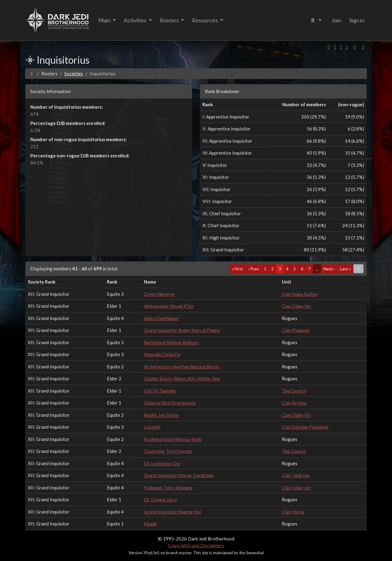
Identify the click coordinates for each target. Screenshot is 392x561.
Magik (150, 524)
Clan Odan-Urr (297, 306)
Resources (205, 20)
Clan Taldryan (296, 475)
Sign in (357, 20)
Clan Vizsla (293, 512)
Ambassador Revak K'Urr (169, 306)
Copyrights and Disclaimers (196, 545)
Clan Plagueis (296, 330)
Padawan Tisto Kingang (168, 488)
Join (336, 20)
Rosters (170, 20)
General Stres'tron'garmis (170, 403)
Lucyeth (152, 427)
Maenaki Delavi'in (162, 354)
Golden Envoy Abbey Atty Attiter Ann (182, 378)
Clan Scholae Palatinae (305, 427)
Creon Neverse (159, 294)
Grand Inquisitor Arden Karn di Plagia (182, 330)
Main (105, 20)
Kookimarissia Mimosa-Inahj (173, 439)
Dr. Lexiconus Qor (162, 463)
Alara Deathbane (161, 318)
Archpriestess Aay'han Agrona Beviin (182, 367)
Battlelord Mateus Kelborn (171, 342)
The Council (294, 391)
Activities (136, 20)
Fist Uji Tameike (160, 391)
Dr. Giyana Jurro (160, 499)
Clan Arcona (294, 403)
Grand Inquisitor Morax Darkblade (179, 475)
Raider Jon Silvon (161, 415)
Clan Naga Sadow (300, 294)
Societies (74, 73)
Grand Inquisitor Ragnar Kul (172, 512)
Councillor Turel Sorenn (168, 451)
